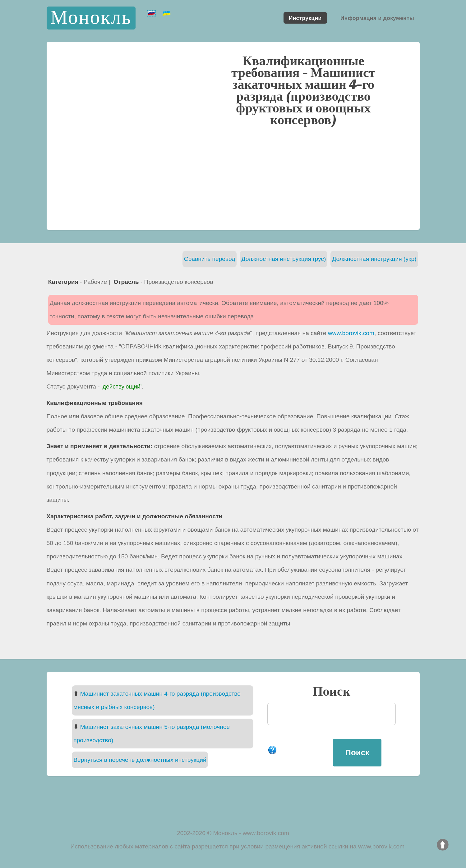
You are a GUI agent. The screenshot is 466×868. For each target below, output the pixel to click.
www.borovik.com (351, 333)
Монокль (91, 18)
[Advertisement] (233, 177)
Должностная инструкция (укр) (374, 259)
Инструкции (305, 18)
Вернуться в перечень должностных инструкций (140, 760)
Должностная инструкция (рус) (284, 259)
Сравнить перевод (210, 259)
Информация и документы (377, 18)
